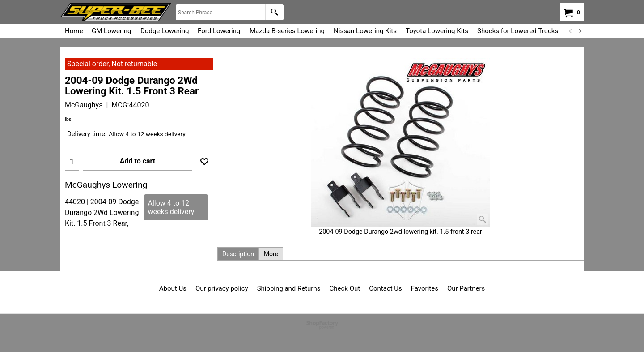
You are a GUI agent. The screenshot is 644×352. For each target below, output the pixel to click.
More (271, 254)
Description (238, 254)
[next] (580, 31)
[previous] (571, 31)
